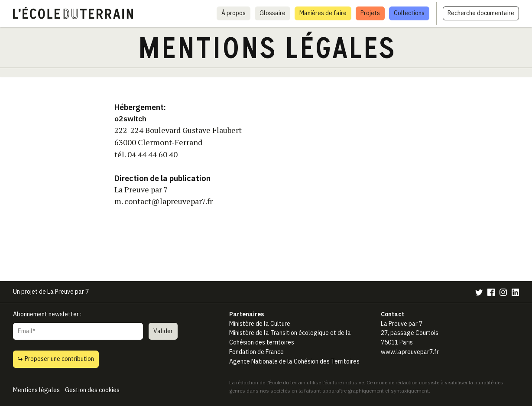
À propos (234, 13)
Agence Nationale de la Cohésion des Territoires (294, 361)
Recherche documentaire (481, 13)
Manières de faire (323, 13)
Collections (409, 13)
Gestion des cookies (92, 390)
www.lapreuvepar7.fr (410, 352)
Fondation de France (256, 352)
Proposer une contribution (56, 359)
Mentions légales (36, 390)
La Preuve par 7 (68, 292)
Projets (370, 13)
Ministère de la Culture (260, 324)
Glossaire (272, 13)
